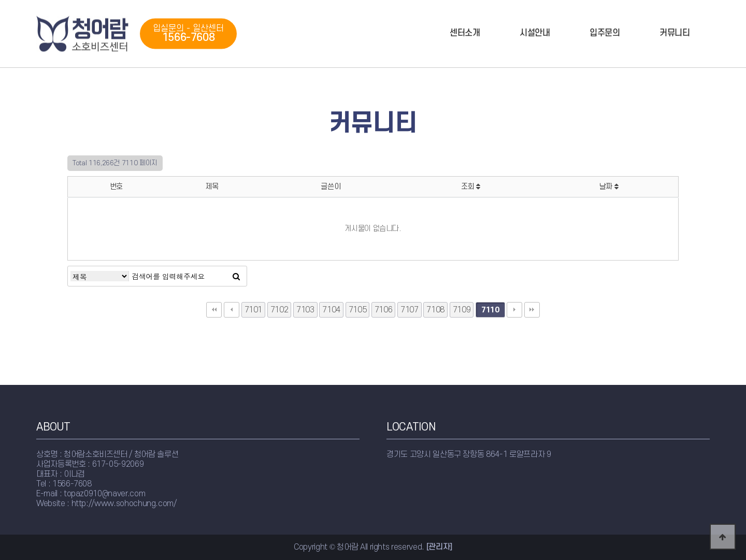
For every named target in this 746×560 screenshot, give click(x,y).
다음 (514, 310)
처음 (214, 310)
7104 (331, 310)
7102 (279, 310)
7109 (462, 310)
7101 (254, 310)
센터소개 (465, 33)
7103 (305, 310)
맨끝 (532, 310)
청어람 (83, 34)
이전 (232, 310)
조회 (471, 187)
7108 (435, 310)
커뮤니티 (675, 33)
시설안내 (535, 33)
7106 (384, 310)
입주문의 (605, 33)
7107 (410, 310)
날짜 (609, 187)
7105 (358, 310)
